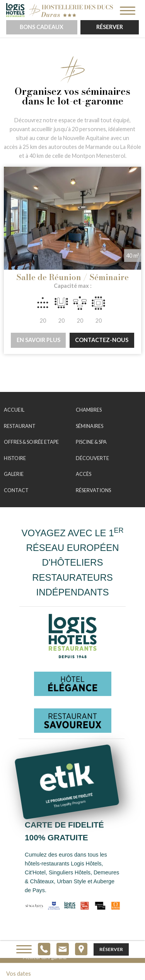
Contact (16, 490)
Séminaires (90, 426)
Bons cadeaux (42, 27)
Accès (84, 474)
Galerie (14, 474)
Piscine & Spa (91, 442)
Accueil (14, 410)
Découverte (92, 458)
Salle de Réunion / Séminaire (72, 277)
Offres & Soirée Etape (31, 442)
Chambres (89, 410)
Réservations (93, 490)
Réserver (110, 27)
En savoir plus (38, 340)
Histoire (15, 458)
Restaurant (20, 426)
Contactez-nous (102, 340)
